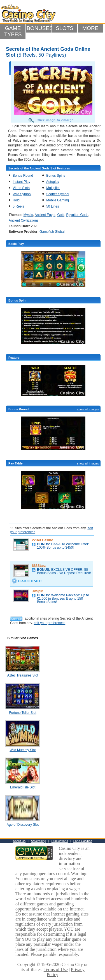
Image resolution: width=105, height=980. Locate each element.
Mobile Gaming (58, 200)
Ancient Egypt (45, 215)
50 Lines (53, 206)
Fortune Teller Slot (23, 713)
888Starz (39, 566)
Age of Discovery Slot (23, 825)
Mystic (28, 215)
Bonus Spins (56, 176)
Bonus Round (23, 176)
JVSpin (38, 591)
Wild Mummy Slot (23, 750)
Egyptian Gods (77, 215)
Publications (60, 841)
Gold (61, 215)
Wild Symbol (22, 194)
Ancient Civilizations (24, 220)
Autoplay (53, 182)
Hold (16, 200)
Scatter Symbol (58, 194)
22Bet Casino (43, 540)
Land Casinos (83, 841)
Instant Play (21, 182)
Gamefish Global (52, 232)
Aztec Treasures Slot (23, 675)
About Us (19, 841)
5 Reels (18, 206)
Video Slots (21, 188)
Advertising (38, 841)
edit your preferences (49, 623)
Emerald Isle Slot (23, 787)
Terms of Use (56, 969)
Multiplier (53, 188)
